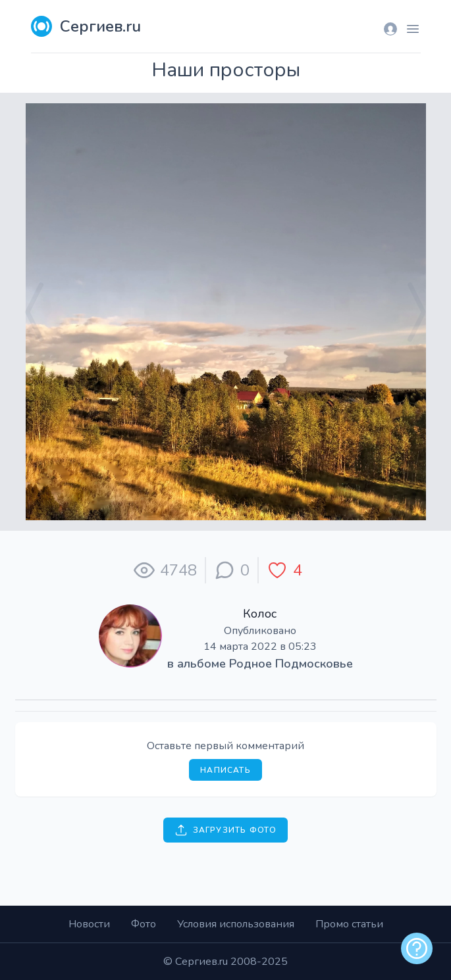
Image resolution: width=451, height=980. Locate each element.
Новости (89, 924)
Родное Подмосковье (291, 664)
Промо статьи (349, 924)
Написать (225, 770)
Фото (144, 924)
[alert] (417, 948)
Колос (260, 614)
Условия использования (236, 924)
